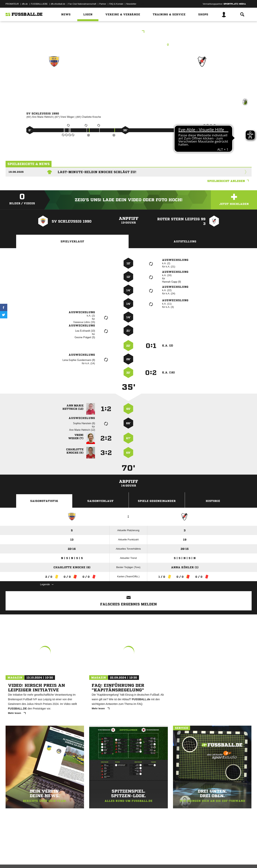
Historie (213, 501)
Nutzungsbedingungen (54, 859)
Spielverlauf (72, 241)
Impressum (11, 859)
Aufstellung (185, 241)
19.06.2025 (16, 172)
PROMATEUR (12, 4)
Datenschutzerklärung (30, 859)
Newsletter (131, 4)
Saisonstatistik (44, 501)
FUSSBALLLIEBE (39, 4)
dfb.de (25, 4)
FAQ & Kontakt (116, 4)
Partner (103, 4)
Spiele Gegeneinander (157, 501)
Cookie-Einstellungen (118, 859)
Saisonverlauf (100, 501)
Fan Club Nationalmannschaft (82, 4)
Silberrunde (129, 32)
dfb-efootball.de (58, 4)
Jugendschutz (75, 859)
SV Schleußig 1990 (54, 78)
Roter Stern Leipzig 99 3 (202, 78)
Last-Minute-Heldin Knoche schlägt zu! (97, 172)
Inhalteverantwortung (95, 859)
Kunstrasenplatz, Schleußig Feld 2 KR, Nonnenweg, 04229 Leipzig (128, 45)
